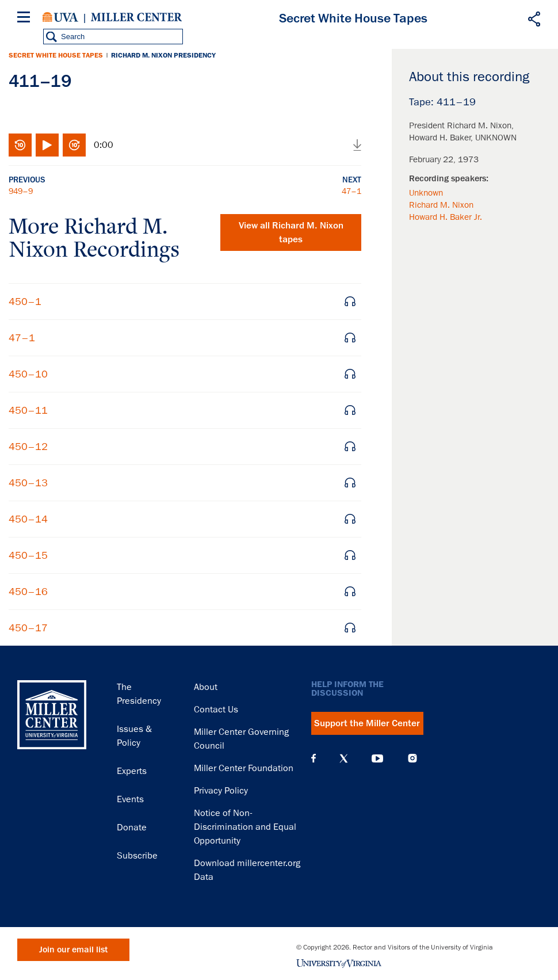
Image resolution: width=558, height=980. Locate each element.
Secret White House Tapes (56, 55)
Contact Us (216, 710)
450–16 (28, 592)
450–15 (28, 555)
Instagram (412, 758)
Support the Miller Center (367, 723)
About (206, 687)
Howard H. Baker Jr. (446, 217)
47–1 (351, 191)
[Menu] (26, 19)
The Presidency (139, 694)
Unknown (426, 193)
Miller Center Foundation (244, 768)
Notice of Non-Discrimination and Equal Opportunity (245, 827)
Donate (132, 828)
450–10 (28, 374)
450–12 (28, 447)
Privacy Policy (221, 791)
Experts (132, 771)
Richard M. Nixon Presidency (163, 55)
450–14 (28, 519)
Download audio (357, 145)
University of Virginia (60, 17)
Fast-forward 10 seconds (74, 145)
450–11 (28, 410)
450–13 (28, 483)
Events (130, 799)
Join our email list (73, 950)
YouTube (377, 758)
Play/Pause (47, 145)
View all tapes (291, 232)
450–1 (25, 302)
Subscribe (137, 856)
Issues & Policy (134, 736)
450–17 (28, 628)
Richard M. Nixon (441, 205)
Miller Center (136, 17)
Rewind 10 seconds (20, 145)
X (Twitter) (344, 758)
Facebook (314, 758)
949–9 (21, 191)
